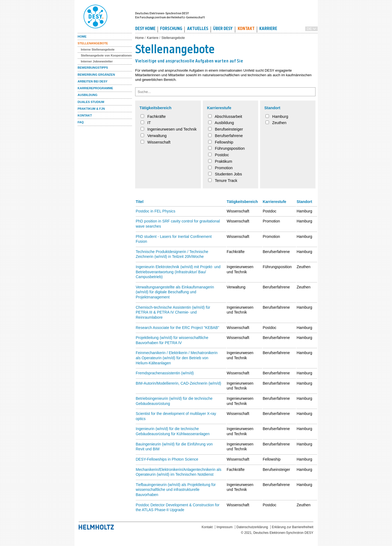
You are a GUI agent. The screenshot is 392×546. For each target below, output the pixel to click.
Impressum (225, 527)
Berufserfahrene (225, 136)
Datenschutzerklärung (252, 527)
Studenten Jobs (225, 174)
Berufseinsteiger (226, 129)
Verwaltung (154, 136)
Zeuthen (276, 123)
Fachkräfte (153, 116)
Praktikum (220, 161)
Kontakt (207, 527)
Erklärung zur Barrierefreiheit (293, 527)
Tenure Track (223, 181)
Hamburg (277, 116)
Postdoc (219, 155)
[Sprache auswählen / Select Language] (311, 29)
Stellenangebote (173, 38)
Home (139, 38)
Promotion (220, 168)
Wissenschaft (156, 142)
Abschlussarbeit (225, 116)
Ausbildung (221, 123)
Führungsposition (226, 148)
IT (146, 123)
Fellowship (221, 142)
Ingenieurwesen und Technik (169, 129)
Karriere (153, 38)
